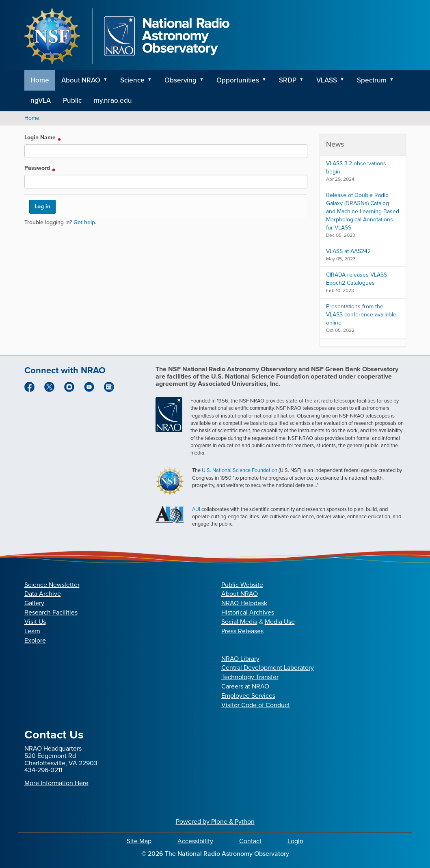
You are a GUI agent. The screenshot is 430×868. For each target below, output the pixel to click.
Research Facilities (51, 612)
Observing (180, 80)
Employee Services (248, 696)
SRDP (288, 80)
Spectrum (372, 80)
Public (72, 101)
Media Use (280, 622)
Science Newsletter (52, 585)
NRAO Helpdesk (244, 603)
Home (40, 80)
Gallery (34, 603)
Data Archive (43, 594)
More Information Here (56, 783)
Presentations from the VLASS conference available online (361, 315)
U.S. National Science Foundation (240, 470)
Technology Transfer (250, 677)
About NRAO (81, 80)
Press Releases (242, 631)
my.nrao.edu (113, 101)
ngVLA (41, 101)
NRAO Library (240, 659)
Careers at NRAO (245, 686)
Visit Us (35, 622)
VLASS (327, 80)
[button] (108, 80)
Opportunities (238, 80)
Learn (32, 631)
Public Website (242, 585)
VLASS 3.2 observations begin (356, 168)
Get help (84, 222)
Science (132, 80)
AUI (196, 509)
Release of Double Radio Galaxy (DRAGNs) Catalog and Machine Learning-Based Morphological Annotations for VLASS (363, 211)
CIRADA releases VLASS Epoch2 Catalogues (357, 279)
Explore (35, 640)
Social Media (239, 622)
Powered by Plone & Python (215, 821)
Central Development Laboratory (268, 668)
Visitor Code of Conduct (256, 705)
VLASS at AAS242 (348, 251)
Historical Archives (248, 612)
